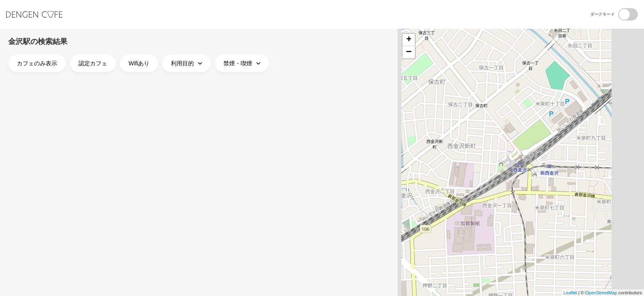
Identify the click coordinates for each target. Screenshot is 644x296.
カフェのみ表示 (37, 63)
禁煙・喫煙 (243, 63)
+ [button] (409, 40)
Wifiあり (139, 63)
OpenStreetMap (601, 293)
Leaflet (570, 293)
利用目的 (187, 63)
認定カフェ (93, 63)
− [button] (409, 52)
